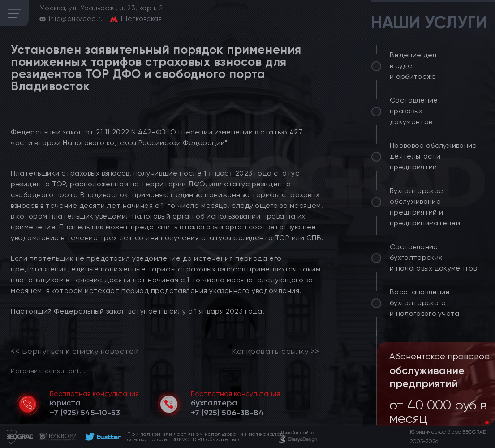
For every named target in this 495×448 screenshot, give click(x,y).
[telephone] (85, 413)
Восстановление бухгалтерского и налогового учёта (425, 303)
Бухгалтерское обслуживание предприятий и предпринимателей (425, 207)
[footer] (101, 437)
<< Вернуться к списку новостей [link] (75, 351)
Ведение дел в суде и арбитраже (413, 66)
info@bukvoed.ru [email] (77, 19)
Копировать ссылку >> (276, 351)
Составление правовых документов (414, 111)
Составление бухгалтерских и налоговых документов (433, 257)
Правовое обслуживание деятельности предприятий (433, 156)
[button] (480, 422)
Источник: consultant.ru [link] (49, 371)
